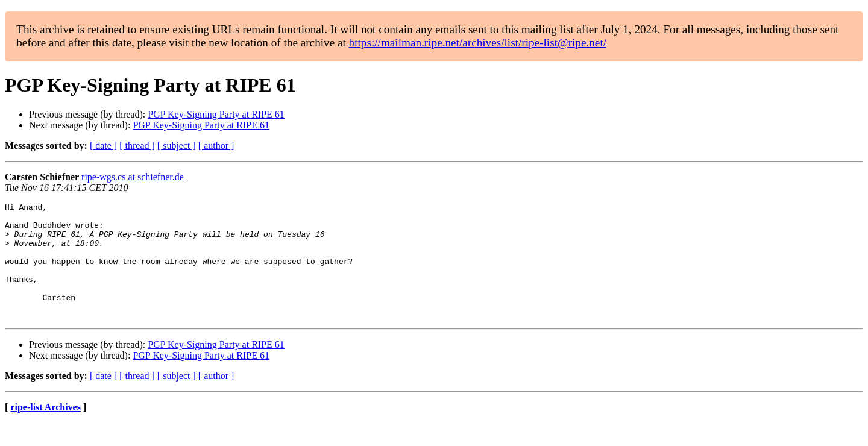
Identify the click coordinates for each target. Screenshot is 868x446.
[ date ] (103, 146)
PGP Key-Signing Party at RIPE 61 (216, 114)
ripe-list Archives (46, 431)
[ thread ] (137, 146)
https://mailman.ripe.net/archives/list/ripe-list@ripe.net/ (478, 42)
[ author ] (216, 146)
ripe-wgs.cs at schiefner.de (133, 177)
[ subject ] (177, 146)
